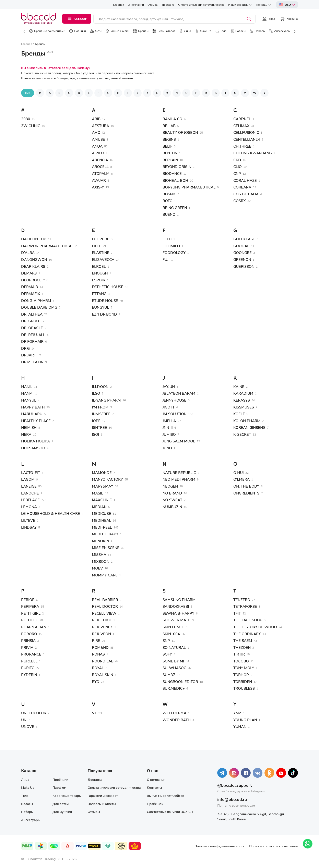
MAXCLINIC (102, 500)
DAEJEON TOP (34, 239)
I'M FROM (100, 407)
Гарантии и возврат (103, 796)
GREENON (242, 259)
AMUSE (98, 139)
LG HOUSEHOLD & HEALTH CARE (51, 513)
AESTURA (101, 126)
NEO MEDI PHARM (179, 479)
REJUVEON (101, 634)
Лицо (25, 779)
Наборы (27, 812)
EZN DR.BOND (104, 314)
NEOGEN (170, 486)
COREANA (242, 187)
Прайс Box (155, 804)
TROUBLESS (244, 688)
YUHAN (240, 726)
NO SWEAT (172, 500)
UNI (24, 720)
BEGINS (169, 139)
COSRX (240, 201)
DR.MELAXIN (32, 362)
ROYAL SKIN (103, 675)
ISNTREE (99, 427)
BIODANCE (172, 173)
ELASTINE (101, 253)
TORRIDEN (243, 682)
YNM (237, 713)
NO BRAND (172, 493)
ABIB (96, 119)
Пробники (60, 779)
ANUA (97, 146)
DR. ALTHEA (32, 314)
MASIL (98, 493)
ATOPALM (101, 173)
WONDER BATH (177, 720)
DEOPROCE (31, 280)
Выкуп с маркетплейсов (166, 796)
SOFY (167, 654)
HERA (26, 434)
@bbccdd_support (235, 785)
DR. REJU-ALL (33, 335)
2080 (26, 119)
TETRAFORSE (245, 606)
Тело (25, 796)
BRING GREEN (175, 208)
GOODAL (241, 246)
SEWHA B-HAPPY (178, 613)
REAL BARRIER (105, 600)
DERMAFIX (31, 294)
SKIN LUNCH (174, 627)
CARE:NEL (242, 119)
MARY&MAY (103, 486)
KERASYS (242, 400)
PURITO (28, 668)
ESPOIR (99, 280)
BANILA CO (172, 119)
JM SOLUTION (175, 414)
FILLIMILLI (171, 246)
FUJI (166, 259)
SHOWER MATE (176, 620)
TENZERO (242, 600)
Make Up (28, 787)
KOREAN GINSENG (249, 427)
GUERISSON (244, 266)
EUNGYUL (101, 307)
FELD (167, 239)
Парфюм (59, 787)
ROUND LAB (103, 661)
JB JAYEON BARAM (179, 393)
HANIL (27, 387)
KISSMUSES (244, 407)
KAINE (239, 387)
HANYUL (29, 400)
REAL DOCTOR (105, 606)
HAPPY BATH (33, 407)
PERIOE (28, 600)
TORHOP (241, 675)
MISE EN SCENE (106, 548)
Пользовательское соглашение (274, 846)
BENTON (170, 153)
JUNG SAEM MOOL (179, 441)
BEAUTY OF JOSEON (180, 132)
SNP (166, 640)
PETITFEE (29, 620)
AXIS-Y (98, 187)
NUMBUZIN (172, 507)
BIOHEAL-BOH (175, 180)
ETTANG (99, 294)
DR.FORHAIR (32, 341)
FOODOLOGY (174, 253)
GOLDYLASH (244, 239)
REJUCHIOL (102, 620)
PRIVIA (27, 647)
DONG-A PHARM (36, 301)
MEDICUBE (102, 513)
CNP (237, 173)
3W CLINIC (31, 126)
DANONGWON (34, 259)
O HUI (239, 473)
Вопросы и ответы (102, 804)
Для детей (61, 804)
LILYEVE (28, 520)
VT (94, 713)
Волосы (27, 804)
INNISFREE (101, 414)
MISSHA (99, 554)
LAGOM (28, 479)
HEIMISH (29, 427)
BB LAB (169, 126)
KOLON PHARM (247, 421)
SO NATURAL (174, 647)
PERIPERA (30, 606)
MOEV (97, 568)
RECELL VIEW (104, 613)
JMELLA (169, 421)
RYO (96, 682)
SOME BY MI (173, 661)
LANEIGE (29, 486)
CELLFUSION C (246, 132)
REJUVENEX (102, 627)
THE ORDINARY (247, 634)
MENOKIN (101, 541)
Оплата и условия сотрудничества (114, 787)
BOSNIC (169, 194)
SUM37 (169, 675)
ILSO (96, 393)
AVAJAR (99, 180)
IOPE (96, 421)
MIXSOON (101, 561)
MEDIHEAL (102, 520)
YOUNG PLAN (245, 720)
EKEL (96, 246)
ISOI (96, 434)
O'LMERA (241, 479)
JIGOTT (169, 407)
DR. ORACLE (32, 328)
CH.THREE (242, 146)
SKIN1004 (171, 634)
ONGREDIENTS (246, 493)
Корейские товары (67, 796)
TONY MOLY (244, 668)
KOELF (239, 414)
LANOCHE (30, 493)
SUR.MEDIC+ (174, 688)
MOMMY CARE (105, 575)
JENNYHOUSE (174, 400)
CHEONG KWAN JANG (253, 153)
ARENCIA (100, 160)
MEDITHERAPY (105, 534)
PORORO (29, 634)
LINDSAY (29, 527)
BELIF (167, 146)
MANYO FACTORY (107, 479)
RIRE (96, 640)
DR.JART (29, 355)
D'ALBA (28, 253)
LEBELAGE (30, 500)
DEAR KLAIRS (33, 266)
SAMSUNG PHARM (179, 600)
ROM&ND (100, 647)
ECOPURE (101, 239)
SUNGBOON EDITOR (180, 682)
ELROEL (99, 266)
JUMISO (169, 434)
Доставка (95, 779)
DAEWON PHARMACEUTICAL (47, 246)
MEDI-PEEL (102, 527)
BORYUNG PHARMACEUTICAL (189, 187)
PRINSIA (28, 640)
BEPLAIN (170, 160)
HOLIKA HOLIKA (36, 441)
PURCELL (29, 661)
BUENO (169, 214)
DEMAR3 (29, 273)
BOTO (168, 201)
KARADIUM (243, 393)
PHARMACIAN (34, 627)
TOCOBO (241, 661)
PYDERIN (29, 675)
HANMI (27, 393)
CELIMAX (241, 126)
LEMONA (29, 507)
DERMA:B (29, 287)
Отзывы (94, 812)
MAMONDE (102, 473)
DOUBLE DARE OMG (39, 307)
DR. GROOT (31, 321)
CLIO (238, 167)
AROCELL (100, 167)
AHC (96, 132)
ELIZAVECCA (103, 259)
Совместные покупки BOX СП (170, 812)
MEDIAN (99, 507)
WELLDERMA (174, 713)
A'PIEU (98, 153)
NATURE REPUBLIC (179, 473)
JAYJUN (169, 387)
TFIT (237, 613)
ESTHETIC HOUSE (108, 287)
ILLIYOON (100, 387)
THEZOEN (242, 647)
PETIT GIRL (31, 613)
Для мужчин (62, 812)
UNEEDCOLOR (34, 713)
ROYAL (98, 668)
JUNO (167, 448)
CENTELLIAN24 (247, 139)
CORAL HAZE (245, 180)
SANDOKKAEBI (176, 606)
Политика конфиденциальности (219, 846)
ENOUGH (100, 273)
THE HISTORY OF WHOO (255, 627)
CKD (237, 160)
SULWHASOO (175, 668)
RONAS (98, 654)
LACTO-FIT (31, 473)
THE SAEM (243, 640)
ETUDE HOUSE (105, 301)
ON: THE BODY (246, 486)
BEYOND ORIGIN (177, 167)
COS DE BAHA (246, 194)
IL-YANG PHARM (106, 400)
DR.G (25, 348)
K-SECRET (242, 434)
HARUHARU (32, 414)
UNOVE (28, 726)
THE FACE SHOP (248, 620)
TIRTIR (239, 654)
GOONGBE (243, 253)
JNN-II (168, 427)
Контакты (154, 787)
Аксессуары (31, 820)
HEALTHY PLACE (36, 421)
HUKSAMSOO (33, 448)
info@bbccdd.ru (232, 799)
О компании (156, 779)
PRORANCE (31, 654)
